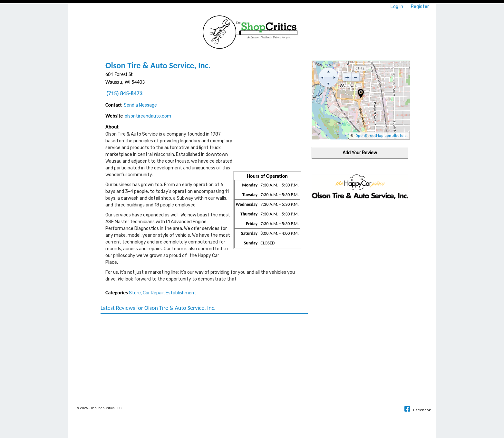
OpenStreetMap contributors (381, 136)
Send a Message (140, 105)
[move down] (328, 83)
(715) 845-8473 (124, 93)
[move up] (328, 71)
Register (420, 6)
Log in (397, 6)
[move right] (334, 77)
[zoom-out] (355, 77)
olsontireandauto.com (148, 116)
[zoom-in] (347, 77)
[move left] (322, 77)
